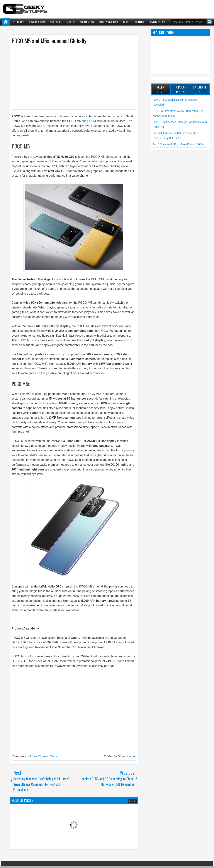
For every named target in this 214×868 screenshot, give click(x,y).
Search (209, 22)
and (85, 121)
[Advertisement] (70, 76)
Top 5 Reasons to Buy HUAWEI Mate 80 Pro (179, 144)
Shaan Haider (127, 756)
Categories (200, 89)
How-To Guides (37, 22)
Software (56, 22)
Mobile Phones (38, 756)
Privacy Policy (157, 22)
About (126, 22)
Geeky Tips (19, 22)
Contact (139, 22)
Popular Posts (180, 89)
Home (6, 22)
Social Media (87, 22)
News (53, 756)
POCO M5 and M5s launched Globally (49, 41)
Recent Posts (161, 89)
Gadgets (71, 22)
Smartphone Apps (108, 22)
